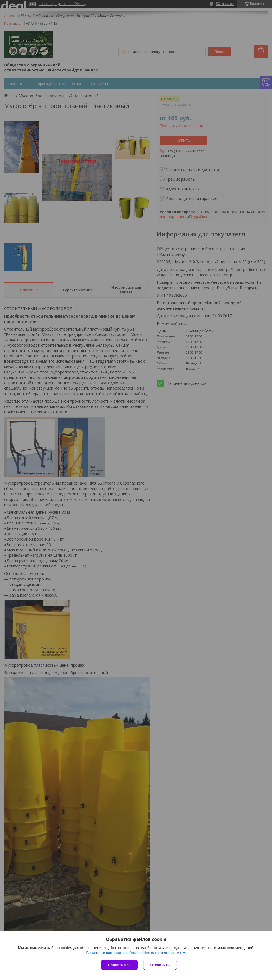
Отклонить (160, 965)
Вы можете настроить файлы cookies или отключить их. (134, 953)
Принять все (119, 965)
